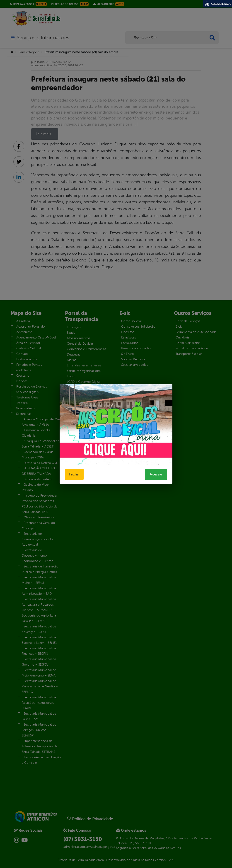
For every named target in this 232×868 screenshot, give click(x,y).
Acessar (156, 474)
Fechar (74, 474)
